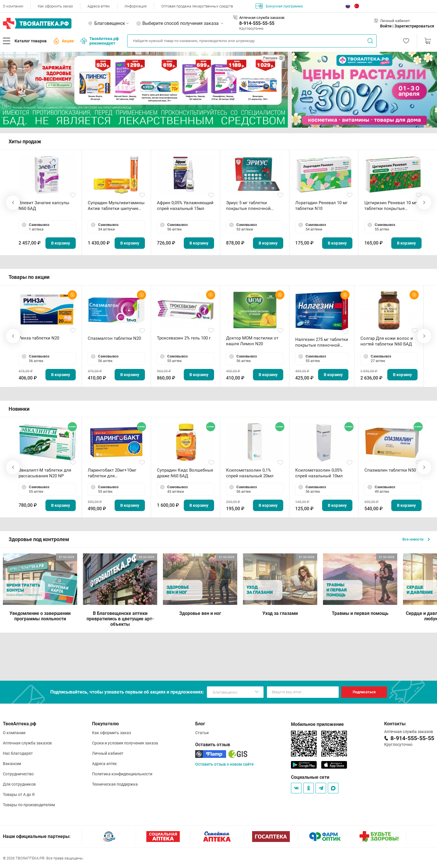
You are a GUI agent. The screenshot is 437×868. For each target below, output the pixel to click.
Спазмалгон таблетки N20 (114, 338)
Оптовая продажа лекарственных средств (197, 6)
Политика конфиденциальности (122, 774)
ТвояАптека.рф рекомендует (100, 41)
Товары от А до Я (19, 794)
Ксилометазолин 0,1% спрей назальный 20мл (250, 473)
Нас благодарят (18, 753)
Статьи (202, 733)
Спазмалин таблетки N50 (390, 470)
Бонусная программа (279, 6)
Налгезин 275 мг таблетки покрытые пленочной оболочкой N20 (322, 342)
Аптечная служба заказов (27, 743)
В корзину (61, 243)
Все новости (416, 539)
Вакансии (12, 764)
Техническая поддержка (115, 784)
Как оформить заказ (55, 6)
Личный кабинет (108, 753)
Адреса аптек (99, 6)
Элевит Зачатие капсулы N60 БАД (44, 206)
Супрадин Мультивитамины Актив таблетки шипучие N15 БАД (116, 206)
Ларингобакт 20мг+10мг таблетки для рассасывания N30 (112, 473)
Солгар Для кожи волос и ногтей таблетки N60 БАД (387, 341)
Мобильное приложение (317, 724)
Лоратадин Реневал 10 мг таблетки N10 (321, 206)
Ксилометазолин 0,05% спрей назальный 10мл (319, 473)
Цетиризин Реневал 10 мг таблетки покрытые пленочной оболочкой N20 (392, 206)
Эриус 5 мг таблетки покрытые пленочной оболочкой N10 (248, 206)
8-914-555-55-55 (257, 23)
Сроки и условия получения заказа (125, 743)
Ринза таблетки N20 (39, 338)
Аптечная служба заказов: (262, 18)
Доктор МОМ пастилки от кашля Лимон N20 (252, 341)
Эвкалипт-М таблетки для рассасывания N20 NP (45, 473)
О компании (13, 6)
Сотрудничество (18, 774)
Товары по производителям (29, 805)
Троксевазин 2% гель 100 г (184, 338)
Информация (136, 6)
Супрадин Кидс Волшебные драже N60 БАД (185, 473)
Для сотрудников (19, 784)
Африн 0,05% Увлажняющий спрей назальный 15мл (185, 206)
